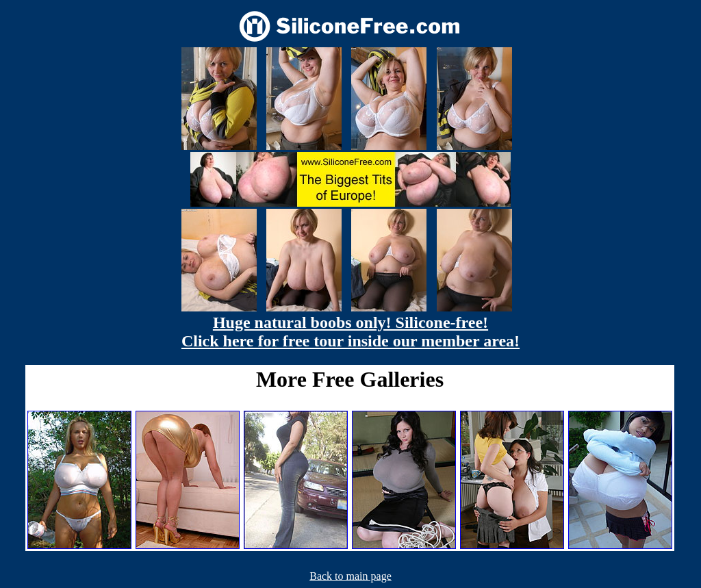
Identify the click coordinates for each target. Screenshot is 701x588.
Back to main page (350, 576)
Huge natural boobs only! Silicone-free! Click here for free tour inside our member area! (350, 332)
